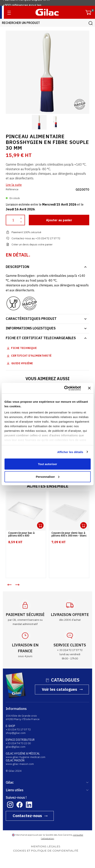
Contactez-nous (27, 816)
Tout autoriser (48, 464)
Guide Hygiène (19, 363)
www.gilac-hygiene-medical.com (26, 757)
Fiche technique (24, 348)
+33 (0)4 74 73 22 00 (18, 743)
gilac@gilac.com (16, 747)
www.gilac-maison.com (20, 764)
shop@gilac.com (16, 733)
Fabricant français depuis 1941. (27, 3)
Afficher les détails (70, 452)
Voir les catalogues (59, 689)
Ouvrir (40, 525)
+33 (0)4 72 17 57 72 (18, 729)
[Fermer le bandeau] (89, 388)
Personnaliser (48, 476)
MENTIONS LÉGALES (46, 846)
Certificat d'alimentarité (31, 356)
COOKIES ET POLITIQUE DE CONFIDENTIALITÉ (46, 851)
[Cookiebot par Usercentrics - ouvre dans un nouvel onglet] (64, 388)
